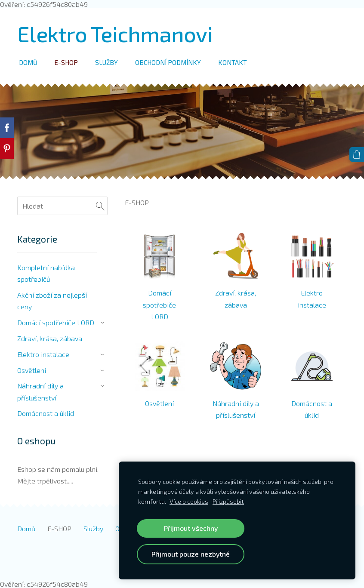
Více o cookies (189, 501)
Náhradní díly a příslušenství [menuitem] (40, 391)
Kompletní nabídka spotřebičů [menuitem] (46, 273)
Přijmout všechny (191, 528)
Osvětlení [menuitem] (32, 370)
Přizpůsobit (228, 501)
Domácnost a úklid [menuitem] (46, 413)
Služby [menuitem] (106, 62)
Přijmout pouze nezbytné (191, 554)
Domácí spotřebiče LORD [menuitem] (56, 322)
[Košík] (357, 154)
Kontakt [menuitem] (233, 62)
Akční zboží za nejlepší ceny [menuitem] (52, 301)
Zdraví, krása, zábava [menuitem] (50, 338)
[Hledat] (62, 206)
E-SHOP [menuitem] (66, 62)
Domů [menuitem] (28, 62)
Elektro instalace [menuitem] (43, 354)
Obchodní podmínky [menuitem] (168, 62)
